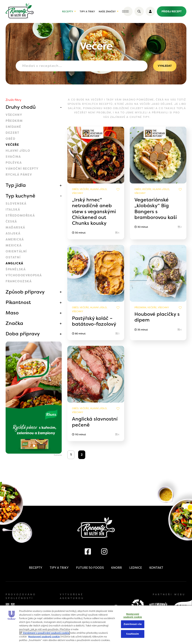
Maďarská (15, 227)
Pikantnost (18, 302)
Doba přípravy (23, 334)
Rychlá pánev (19, 175)
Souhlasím (133, 634)
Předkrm (14, 121)
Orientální (16, 251)
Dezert (13, 133)
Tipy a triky (87, 11)
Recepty (68, 11)
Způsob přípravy (25, 292)
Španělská (16, 269)
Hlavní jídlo (18, 151)
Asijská (13, 233)
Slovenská (16, 204)
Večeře (12, 145)
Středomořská (20, 216)
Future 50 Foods (90, 568)
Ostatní (13, 257)
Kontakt (156, 568)
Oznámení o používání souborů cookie (46, 633)
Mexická (14, 245)
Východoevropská (24, 275)
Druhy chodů (21, 107)
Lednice (136, 568)
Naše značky (107, 11)
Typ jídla (16, 185)
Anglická (14, 263)
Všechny (14, 115)
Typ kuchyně (20, 196)
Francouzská (19, 281)
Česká (11, 221)
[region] (96, 625)
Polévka (14, 163)
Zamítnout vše (133, 624)
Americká (15, 239)
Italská (13, 210)
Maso (12, 313)
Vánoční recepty (22, 169)
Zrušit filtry (13, 100)
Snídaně (13, 127)
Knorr (117, 568)
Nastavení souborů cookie (44, 637)
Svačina (13, 157)
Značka (14, 323)
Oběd (10, 139)
